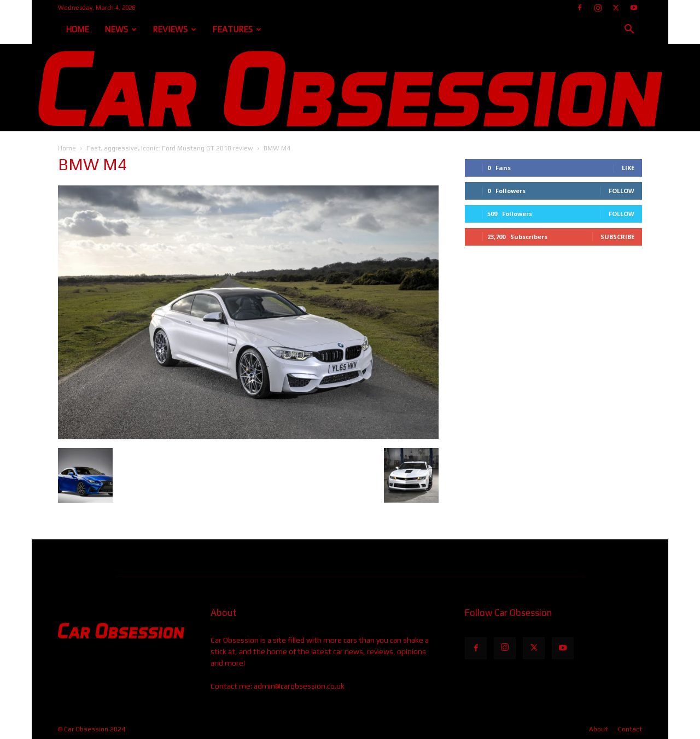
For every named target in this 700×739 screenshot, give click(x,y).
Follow (622, 191)
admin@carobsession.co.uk (299, 686)
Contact (630, 729)
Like (628, 168)
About (598, 729)
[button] (629, 30)
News (121, 29)
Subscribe (617, 237)
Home (77, 29)
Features (237, 29)
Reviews (174, 29)
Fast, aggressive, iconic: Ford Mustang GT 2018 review (170, 148)
